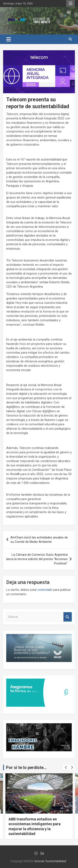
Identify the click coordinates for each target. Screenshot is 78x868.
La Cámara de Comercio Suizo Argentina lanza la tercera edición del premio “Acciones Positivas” (37, 559)
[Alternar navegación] (9, 39)
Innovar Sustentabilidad (50, 861)
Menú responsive (71, 4)
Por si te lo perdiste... (26, 767)
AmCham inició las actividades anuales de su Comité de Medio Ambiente (39, 540)
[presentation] (66, 767)
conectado (45, 590)
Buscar (68, 617)
